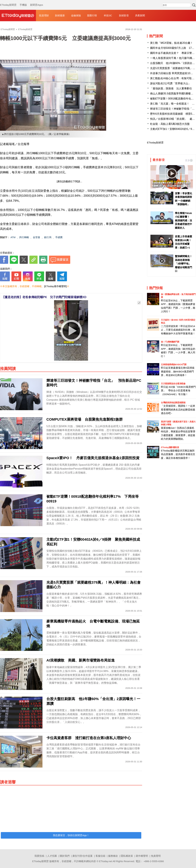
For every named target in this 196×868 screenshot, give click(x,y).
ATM (13, 237)
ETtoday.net (106, 861)
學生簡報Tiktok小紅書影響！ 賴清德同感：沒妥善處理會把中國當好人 (184, 220)
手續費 (59, 237)
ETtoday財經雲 (155, 143)
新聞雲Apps (37, 2)
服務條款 (113, 856)
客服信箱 (100, 856)
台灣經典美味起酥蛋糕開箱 (173, 403)
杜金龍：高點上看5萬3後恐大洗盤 (170, 124)
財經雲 (18, 16)
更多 (189, 160)
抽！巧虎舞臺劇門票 (170, 342)
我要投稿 (39, 856)
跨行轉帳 (24, 237)
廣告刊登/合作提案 (82, 856)
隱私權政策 (127, 856)
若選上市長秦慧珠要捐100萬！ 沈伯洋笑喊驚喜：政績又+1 (184, 242)
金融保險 (76, 15)
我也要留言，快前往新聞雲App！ (71, 835)
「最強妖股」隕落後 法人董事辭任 (171, 88)
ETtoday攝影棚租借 (170, 447)
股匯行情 (92, 15)
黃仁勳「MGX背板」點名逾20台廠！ (171, 43)
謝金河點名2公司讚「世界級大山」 (170, 83)
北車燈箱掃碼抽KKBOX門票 (174, 364)
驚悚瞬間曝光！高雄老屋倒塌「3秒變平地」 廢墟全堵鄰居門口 (184, 264)
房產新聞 (140, 15)
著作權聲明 (142, 856)
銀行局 (48, 237)
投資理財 (44, 15)
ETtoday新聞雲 (8, 2)
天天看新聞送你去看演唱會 (173, 384)
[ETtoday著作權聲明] (55, 286)
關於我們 (65, 856)
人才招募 (52, 856)
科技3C (108, 15)
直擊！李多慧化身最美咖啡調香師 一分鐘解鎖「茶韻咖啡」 (184, 199)
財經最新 (60, 15)
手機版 (23, 2)
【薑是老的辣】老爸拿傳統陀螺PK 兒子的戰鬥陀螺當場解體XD (44, 297)
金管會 (37, 237)
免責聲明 (156, 856)
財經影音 (124, 15)
